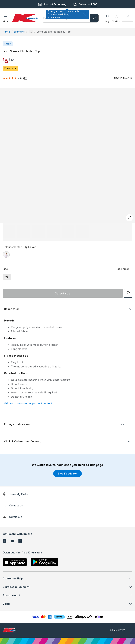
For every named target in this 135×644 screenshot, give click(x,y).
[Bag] (107, 18)
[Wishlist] (116, 18)
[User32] (127, 18)
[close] (84, 14)
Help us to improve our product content (28, 403)
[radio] (6, 255)
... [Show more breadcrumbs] (31, 32)
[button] (6, 18)
